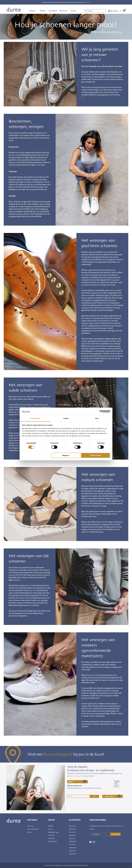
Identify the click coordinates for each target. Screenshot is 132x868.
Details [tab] (66, 418)
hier (83, 97)
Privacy (52, 865)
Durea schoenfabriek (33, 829)
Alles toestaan (96, 455)
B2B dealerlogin (53, 841)
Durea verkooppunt (58, 754)
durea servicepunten (77, 776)
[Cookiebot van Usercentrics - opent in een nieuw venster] (101, 412)
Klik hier (87, 2)
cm (81, 796)
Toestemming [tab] (35, 418)
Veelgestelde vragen (54, 832)
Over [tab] (97, 418)
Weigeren (66, 455)
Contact (50, 829)
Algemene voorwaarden (62, 865)
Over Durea (30, 826)
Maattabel (51, 826)
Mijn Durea (113, 11)
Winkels (29, 832)
